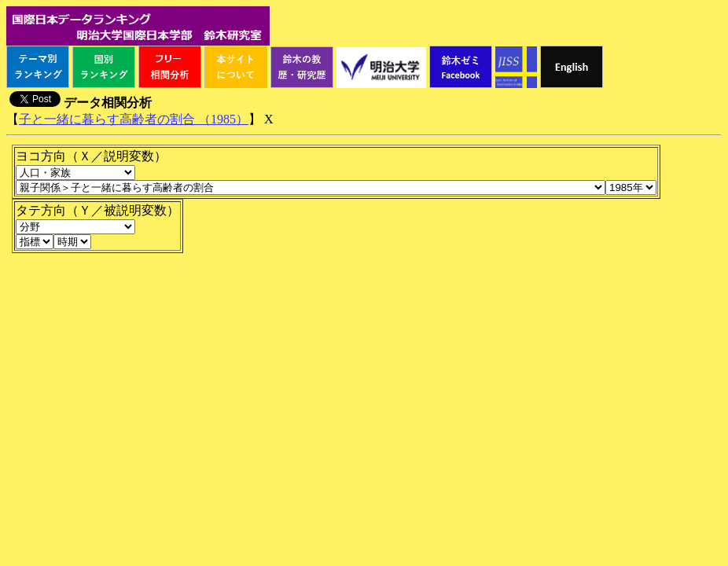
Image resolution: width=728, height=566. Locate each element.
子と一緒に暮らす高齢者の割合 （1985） (134, 119)
